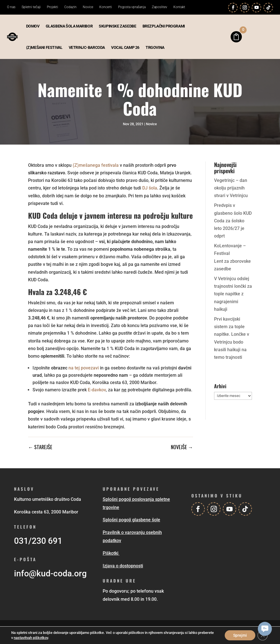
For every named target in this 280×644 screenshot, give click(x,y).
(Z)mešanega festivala (96, 165)
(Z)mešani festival (44, 47)
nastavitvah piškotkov (31, 638)
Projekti (52, 7)
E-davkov (97, 390)
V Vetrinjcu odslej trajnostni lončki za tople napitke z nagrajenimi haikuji (233, 294)
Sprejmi (240, 635)
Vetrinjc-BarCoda (87, 47)
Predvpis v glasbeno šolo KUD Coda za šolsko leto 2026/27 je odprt (233, 221)
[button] (265, 629)
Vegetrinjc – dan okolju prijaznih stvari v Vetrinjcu (231, 188)
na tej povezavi (84, 368)
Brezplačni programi (164, 26)
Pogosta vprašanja (132, 7)
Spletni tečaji (31, 7)
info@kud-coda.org (50, 573)
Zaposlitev (159, 7)
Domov (33, 26)
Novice (88, 7)
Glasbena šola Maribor (69, 26)
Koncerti (106, 7)
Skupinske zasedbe (117, 26)
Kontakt (179, 7)
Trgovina (155, 47)
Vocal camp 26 (125, 47)
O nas (11, 7)
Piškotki (111, 553)
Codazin (70, 7)
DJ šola (150, 188)
